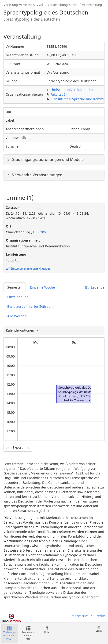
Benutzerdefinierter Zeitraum (30, 306)
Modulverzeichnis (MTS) (28, 633)
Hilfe (47, 630)
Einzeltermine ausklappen (29, 268)
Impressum (79, 616)
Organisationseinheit (23, 240)
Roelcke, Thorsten (74, 400)
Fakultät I (58, 94)
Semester (15, 287)
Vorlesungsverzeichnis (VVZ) (23, 5)
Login (99, 629)
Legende (95, 287)
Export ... (18, 447)
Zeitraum (13, 208)
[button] (89, 400)
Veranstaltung (92, 5)
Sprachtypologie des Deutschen (80, 388)
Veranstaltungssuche (63, 5)
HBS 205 (39, 232)
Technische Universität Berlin (70, 90)
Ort (9, 226)
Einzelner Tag (18, 297)
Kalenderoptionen (20, 330)
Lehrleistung (16, 254)
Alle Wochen (17, 316)
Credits (100, 616)
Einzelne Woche (42, 287)
